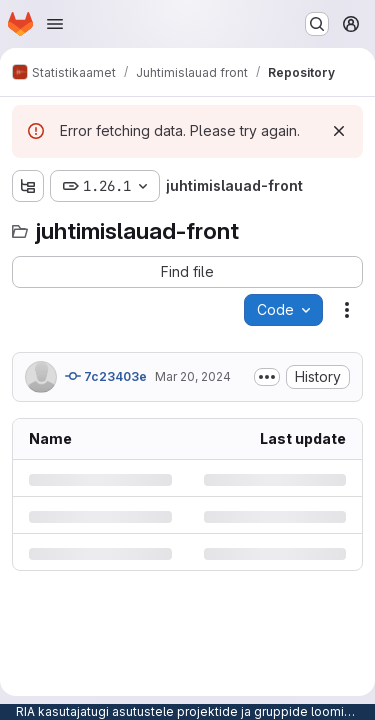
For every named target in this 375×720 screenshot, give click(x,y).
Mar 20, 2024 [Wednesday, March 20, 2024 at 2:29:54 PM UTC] (193, 376)
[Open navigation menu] (55, 24)
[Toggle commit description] (267, 377)
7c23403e (106, 376)
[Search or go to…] (317, 24)
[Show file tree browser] (28, 186)
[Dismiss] (339, 131)
